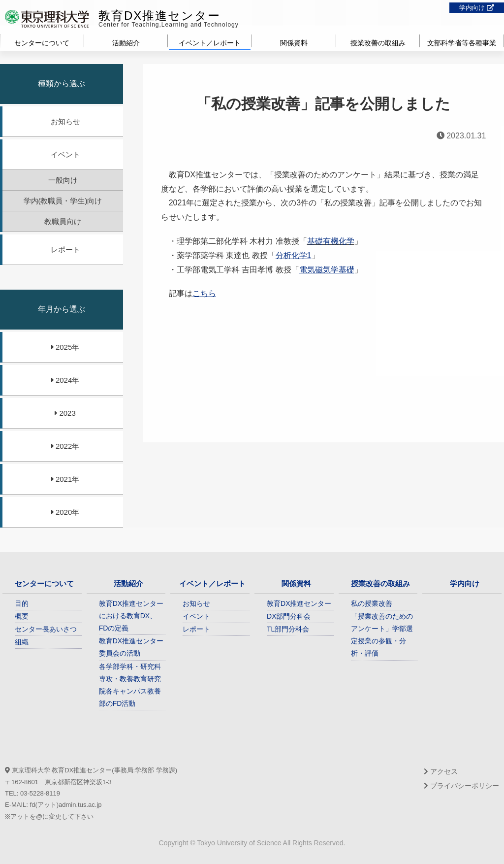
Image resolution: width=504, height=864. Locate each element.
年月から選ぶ (62, 309)
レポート (65, 249)
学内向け (477, 8)
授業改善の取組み (378, 43)
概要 (22, 616)
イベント (65, 154)
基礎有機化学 (331, 241)
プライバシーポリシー (461, 786)
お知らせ (65, 121)
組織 (22, 642)
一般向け (63, 180)
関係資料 (294, 43)
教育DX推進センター (159, 16)
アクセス (441, 771)
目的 (22, 603)
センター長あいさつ (46, 629)
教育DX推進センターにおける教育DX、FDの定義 (131, 616)
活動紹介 (126, 43)
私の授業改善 (372, 603)
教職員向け (63, 221)
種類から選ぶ (62, 83)
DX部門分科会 (289, 616)
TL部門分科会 (288, 629)
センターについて (42, 43)
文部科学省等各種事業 (462, 43)
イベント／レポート (210, 43)
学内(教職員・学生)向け (63, 201)
